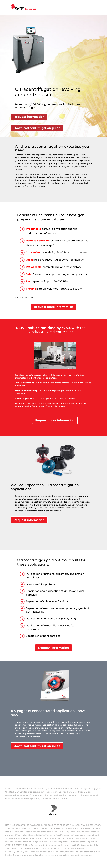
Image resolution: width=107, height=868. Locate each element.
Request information (29, 117)
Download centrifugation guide (37, 128)
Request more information (53, 307)
